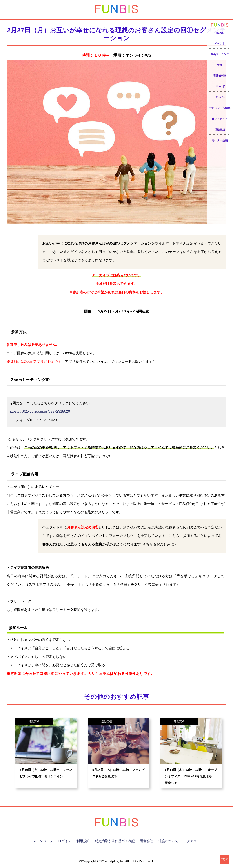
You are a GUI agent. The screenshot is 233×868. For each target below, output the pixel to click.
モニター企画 (220, 140)
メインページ (43, 841)
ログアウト (192, 841)
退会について (168, 841)
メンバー (220, 97)
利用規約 (83, 841)
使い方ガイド (220, 119)
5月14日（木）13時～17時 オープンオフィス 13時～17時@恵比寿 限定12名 (191, 776)
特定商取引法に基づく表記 (115, 841)
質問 (220, 65)
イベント (220, 44)
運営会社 (147, 841)
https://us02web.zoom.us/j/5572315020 (39, 411)
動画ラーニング (220, 54)
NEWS (220, 33)
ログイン (65, 841)
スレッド (220, 87)
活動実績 (220, 130)
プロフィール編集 (220, 108)
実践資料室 (220, 76)
